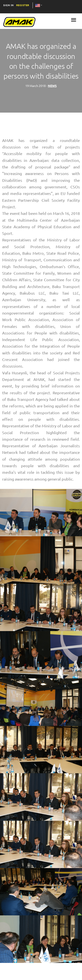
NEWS (52, 86)
